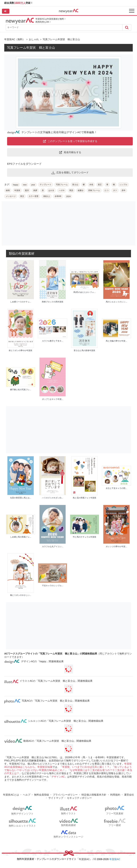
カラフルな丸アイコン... (53, 546)
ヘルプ (27, 795)
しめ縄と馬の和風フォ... (21, 537)
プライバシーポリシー (65, 795)
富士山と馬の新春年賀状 (84, 350)
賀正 (100, 185)
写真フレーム (62, 185)
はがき (51, 190)
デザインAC (58, 777)
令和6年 (58, 196)
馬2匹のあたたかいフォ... (84, 292)
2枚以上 (47, 196)
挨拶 (35, 190)
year (33, 185)
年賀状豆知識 (45, 767)
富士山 (75, 185)
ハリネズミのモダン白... (53, 498)
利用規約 (115, 795)
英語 (71, 190)
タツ (115, 190)
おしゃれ (34, 39)
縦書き (81, 190)
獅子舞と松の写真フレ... (21, 390)
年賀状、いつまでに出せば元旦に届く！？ (86, 767)
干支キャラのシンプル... (53, 586)
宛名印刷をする (70, 152)
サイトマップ (56, 798)
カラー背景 (34, 196)
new (25, 185)
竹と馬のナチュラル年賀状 (85, 537)
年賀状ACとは (11, 795)
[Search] (127, 27)
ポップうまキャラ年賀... (53, 399)
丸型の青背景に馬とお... (21, 498)
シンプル (123, 185)
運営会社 (129, 795)
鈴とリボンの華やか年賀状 (21, 350)
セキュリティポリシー (79, 798)
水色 (91, 185)
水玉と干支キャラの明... (116, 488)
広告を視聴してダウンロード (70, 173)
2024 (68, 196)
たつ (107, 190)
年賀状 (17, 190)
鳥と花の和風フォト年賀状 (85, 498)
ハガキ (62, 190)
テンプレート (46, 185)
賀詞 (27, 190)
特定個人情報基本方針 (94, 795)
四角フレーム (94, 190)
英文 (22, 196)
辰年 (124, 190)
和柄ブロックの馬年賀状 (53, 302)
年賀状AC (84, 859)
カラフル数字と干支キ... (53, 341)
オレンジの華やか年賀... (116, 546)
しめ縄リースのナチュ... (21, 302)
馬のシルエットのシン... (116, 302)
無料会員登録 (41, 795)
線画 (8, 190)
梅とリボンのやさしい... (21, 595)
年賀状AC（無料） (15, 39)
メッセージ (11, 196)
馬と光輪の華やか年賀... (116, 341)
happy (16, 185)
